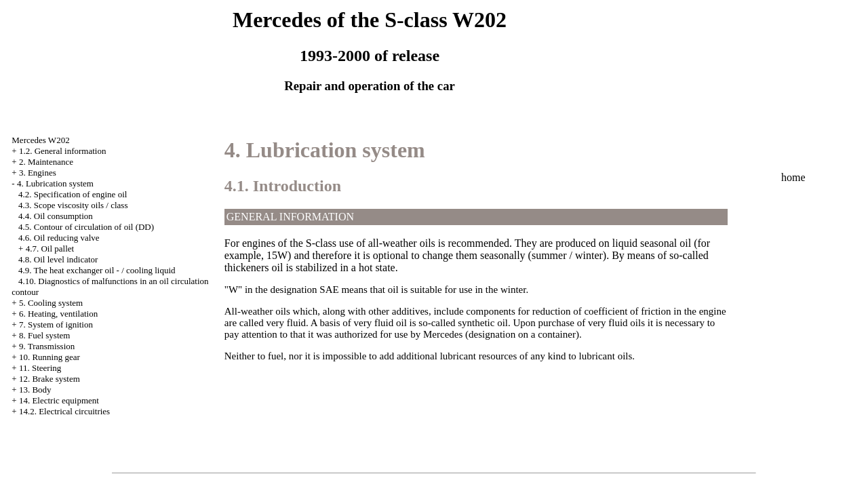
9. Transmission (47, 346)
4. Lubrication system (55, 183)
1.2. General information (63, 151)
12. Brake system (50, 379)
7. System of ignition (56, 324)
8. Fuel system (44, 335)
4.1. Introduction (283, 186)
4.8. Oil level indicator (58, 259)
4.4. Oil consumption (56, 216)
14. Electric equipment (59, 400)
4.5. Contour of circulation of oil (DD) (86, 227)
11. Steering (40, 368)
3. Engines (38, 173)
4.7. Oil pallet (50, 249)
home (793, 177)
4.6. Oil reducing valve (59, 238)
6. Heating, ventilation (58, 314)
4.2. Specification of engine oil (73, 194)
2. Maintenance (46, 162)
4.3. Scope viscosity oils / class (73, 205)
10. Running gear (50, 357)
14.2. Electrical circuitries (64, 411)
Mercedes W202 (40, 140)
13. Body (35, 390)
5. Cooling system (51, 303)
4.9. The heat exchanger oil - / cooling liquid (97, 270)
